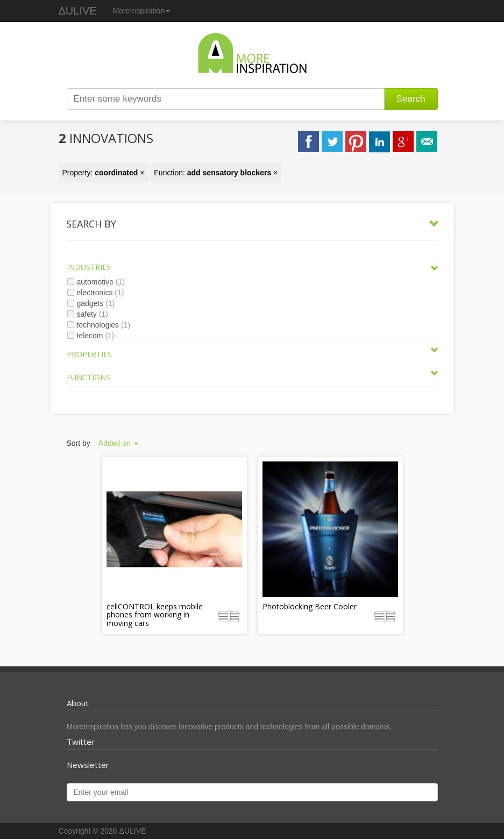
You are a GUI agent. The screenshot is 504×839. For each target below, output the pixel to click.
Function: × (216, 173)
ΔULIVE (78, 11)
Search (411, 99)
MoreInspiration (142, 11)
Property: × (104, 173)
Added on (118, 443)
